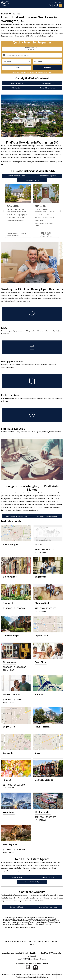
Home (8, 941)
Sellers (37, 941)
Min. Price (7, 61)
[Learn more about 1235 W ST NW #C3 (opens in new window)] (46, 211)
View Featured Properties (47, 176)
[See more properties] (60, 211)
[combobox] (32, 49)
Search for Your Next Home (47, 907)
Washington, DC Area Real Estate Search (32, 963)
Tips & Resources (47, 83)
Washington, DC (7, 24)
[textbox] (33, 55)
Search (47, 68)
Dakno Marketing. (42, 977)
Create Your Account (32, 180)
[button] (60, 213)
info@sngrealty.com (38, 959)
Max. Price (38, 61)
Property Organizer (32, 154)
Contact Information (47, 88)
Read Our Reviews (47, 877)
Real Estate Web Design (24, 977)
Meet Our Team (17, 877)
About (55, 941)
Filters (17, 68)
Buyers (27, 941)
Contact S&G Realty (32, 882)
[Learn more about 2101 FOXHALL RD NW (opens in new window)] (18, 211)
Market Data (17, 88)
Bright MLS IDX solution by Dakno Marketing (19, 927)
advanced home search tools (52, 149)
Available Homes (17, 83)
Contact (32, 944)
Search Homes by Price (17, 176)
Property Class (31, 49)
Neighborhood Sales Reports (47, 516)
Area (46, 941)
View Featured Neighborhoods (17, 516)
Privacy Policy (57, 974)
